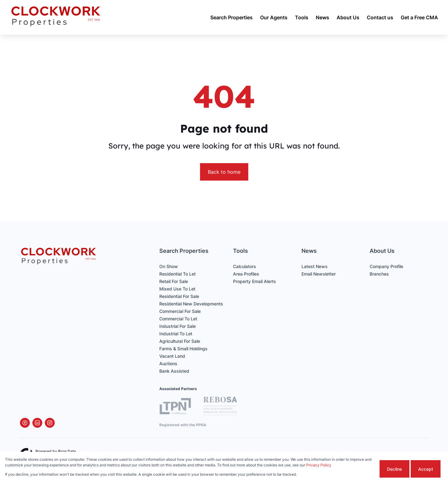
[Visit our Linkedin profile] (37, 423)
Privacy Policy (319, 465)
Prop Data (67, 451)
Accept (426, 469)
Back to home (224, 172)
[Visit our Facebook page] (25, 423)
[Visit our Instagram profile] (50, 423)
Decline (394, 469)
